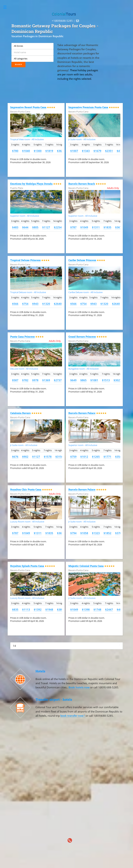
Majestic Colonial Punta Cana (86, 566)
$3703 (119, 533)
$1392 (38, 609)
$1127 (46, 227)
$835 (15, 609)
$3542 (119, 457)
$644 (25, 227)
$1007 (74, 151)
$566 (15, 304)
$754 (25, 304)
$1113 (26, 609)
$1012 (84, 457)
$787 (73, 227)
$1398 (86, 609)
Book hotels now (79, 687)
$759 (73, 457)
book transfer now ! (73, 716)
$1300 (38, 151)
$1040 (26, 151)
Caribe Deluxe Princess (82, 260)
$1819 (49, 151)
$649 (73, 380)
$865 (83, 380)
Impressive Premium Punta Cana (88, 107)
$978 (35, 380)
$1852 (107, 533)
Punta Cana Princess (22, 337)
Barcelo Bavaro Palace (82, 413)
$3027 (118, 380)
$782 (25, 380)
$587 (15, 380)
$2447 (109, 609)
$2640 (58, 304)
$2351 (109, 151)
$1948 (49, 609)
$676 (15, 457)
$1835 (107, 227)
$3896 (61, 609)
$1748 (97, 609)
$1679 (97, 151)
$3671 (119, 227)
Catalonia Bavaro (20, 413)
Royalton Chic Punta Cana (26, 490)
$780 (15, 151)
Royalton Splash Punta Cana (27, 566)
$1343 (86, 151)
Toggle (7, 7)
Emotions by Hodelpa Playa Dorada (31, 184)
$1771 (107, 457)
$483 (15, 227)
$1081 (94, 380)
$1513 (106, 380)
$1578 (48, 457)
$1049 (84, 227)
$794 (73, 533)
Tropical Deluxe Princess (25, 260)
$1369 (46, 380)
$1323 (96, 533)
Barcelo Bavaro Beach (82, 184)
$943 (35, 304)
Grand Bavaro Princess (82, 337)
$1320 (46, 304)
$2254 (58, 227)
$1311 (96, 227)
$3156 (59, 457)
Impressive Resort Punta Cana (28, 107)
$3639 (61, 151)
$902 (25, 457)
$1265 (96, 457)
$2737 (58, 380)
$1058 (84, 533)
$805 (35, 227)
